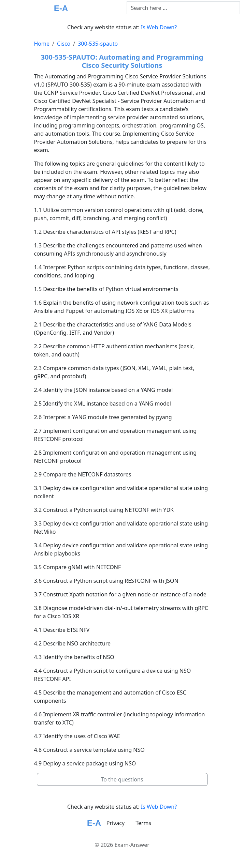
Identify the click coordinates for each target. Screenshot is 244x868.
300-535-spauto (98, 44)
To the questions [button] (122, 779)
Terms (143, 823)
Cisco (64, 44)
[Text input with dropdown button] (183, 8)
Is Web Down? (159, 27)
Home (42, 44)
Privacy (116, 823)
